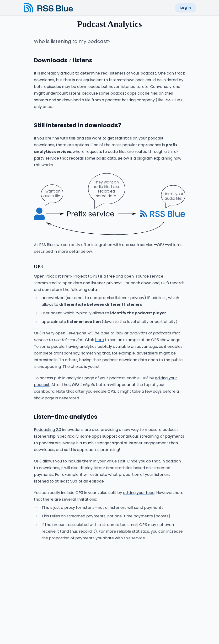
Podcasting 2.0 (48, 430)
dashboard (44, 391)
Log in (186, 8)
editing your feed (139, 493)
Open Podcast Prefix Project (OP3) (67, 276)
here (99, 340)
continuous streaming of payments (151, 436)
